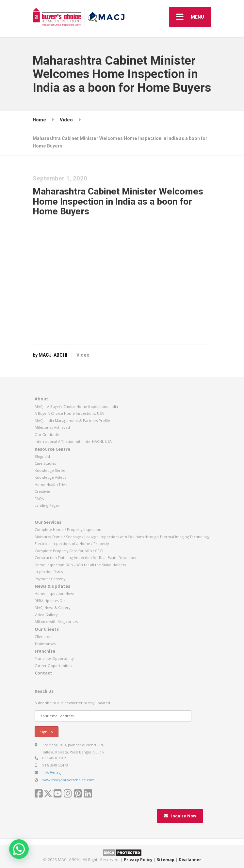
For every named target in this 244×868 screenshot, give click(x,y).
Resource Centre (52, 449)
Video (83, 355)
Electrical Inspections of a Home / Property (72, 543)
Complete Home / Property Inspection (68, 529)
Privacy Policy (138, 860)
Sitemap (166, 860)
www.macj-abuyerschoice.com (69, 780)
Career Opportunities (53, 666)
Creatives (42, 491)
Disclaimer (190, 860)
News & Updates (52, 586)
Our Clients (47, 629)
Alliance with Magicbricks (56, 621)
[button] (19, 849)
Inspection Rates (49, 572)
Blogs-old (42, 456)
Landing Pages (47, 505)
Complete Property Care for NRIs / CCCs (69, 551)
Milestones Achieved (52, 427)
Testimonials (45, 644)
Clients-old (44, 636)
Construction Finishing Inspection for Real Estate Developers (86, 558)
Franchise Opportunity (54, 658)
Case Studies (45, 463)
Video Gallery (46, 615)
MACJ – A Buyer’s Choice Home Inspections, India (76, 406)
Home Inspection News (54, 593)
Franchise (45, 651)
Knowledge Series (50, 470)
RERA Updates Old (50, 601)
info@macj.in (54, 772)
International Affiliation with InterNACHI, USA (73, 441)
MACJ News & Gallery (52, 607)
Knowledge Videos (50, 477)
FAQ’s (39, 498)
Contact (43, 673)
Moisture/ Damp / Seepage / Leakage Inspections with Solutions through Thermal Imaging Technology (122, 537)
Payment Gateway (50, 579)
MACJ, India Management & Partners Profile (72, 420)
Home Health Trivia (51, 484)
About (41, 399)
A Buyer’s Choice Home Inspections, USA (69, 413)
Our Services (48, 522)
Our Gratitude (47, 434)
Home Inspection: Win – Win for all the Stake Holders (80, 565)
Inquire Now (180, 816)
